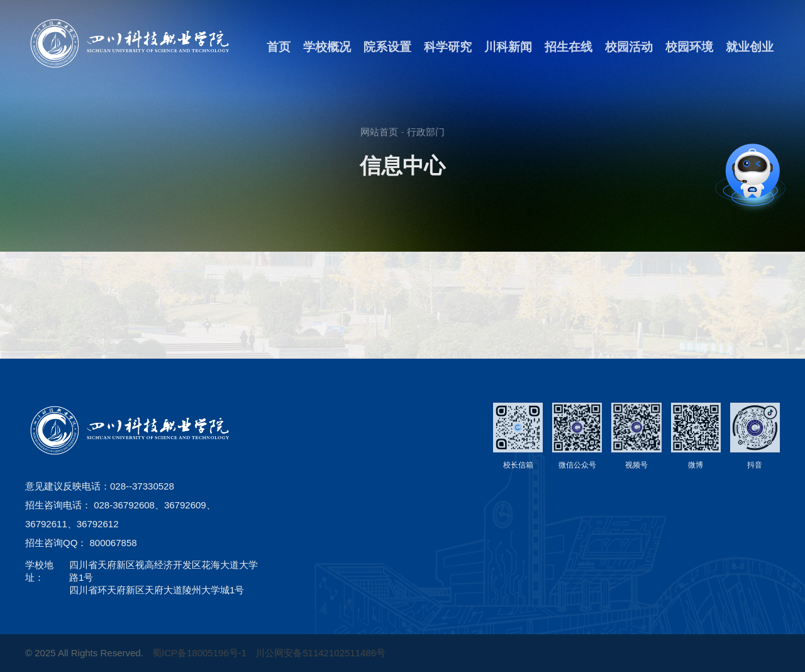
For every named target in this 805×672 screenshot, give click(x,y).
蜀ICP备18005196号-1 (201, 658)
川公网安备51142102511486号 (320, 658)
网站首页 (379, 132)
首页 (279, 47)
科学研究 (448, 47)
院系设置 (387, 47)
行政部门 (426, 132)
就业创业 (750, 47)
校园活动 (629, 47)
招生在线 (569, 47)
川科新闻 (508, 47)
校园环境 (689, 47)
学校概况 (327, 47)
